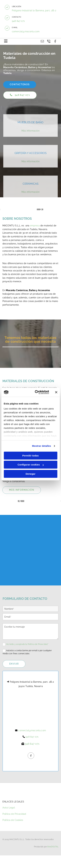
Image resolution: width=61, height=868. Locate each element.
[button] (7, 7)
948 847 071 (18, 21)
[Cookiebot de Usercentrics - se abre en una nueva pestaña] (36, 392)
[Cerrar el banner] (56, 392)
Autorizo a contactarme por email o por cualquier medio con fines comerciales (27, 652)
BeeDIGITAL (53, 847)
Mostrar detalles (42, 446)
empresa (35, 226)
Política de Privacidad (14, 815)
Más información (30, 150)
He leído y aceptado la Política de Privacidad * (27, 644)
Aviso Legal (9, 808)
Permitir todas (30, 456)
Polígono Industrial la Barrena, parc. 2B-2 (34, 10)
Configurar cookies (31, 465)
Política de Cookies (13, 821)
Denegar (30, 474)
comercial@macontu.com (26, 31)
